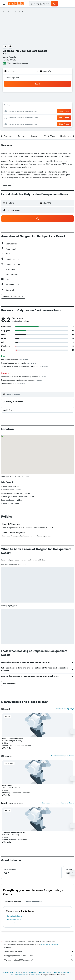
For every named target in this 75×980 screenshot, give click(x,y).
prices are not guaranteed (50, 944)
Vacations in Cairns (14, 919)
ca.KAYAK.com (8, 973)
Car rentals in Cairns (14, 916)
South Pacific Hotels (30, 973)
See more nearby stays (65, 709)
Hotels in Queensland (61, 973)
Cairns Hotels (36, 975)
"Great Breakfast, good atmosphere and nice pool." (25, 366)
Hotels (18, 973)
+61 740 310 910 (9, 60)
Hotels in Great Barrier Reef (19, 975)
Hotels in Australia (45, 973)
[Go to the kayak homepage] (16, 4)
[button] (4, 4)
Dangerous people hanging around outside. (22, 380)
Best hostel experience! (15, 360)
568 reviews (22, 63)
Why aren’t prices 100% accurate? (39, 960)
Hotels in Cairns (13, 923)
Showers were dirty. (13, 383)
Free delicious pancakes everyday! (18, 363)
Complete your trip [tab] (13, 902)
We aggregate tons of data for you (39, 956)
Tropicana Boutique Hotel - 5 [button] (14, 832)
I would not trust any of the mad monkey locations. (24, 377)
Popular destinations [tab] (34, 902)
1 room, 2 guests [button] (12, 78)
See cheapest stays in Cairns (62, 756)
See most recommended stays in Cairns (58, 803)
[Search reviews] (40, 394)
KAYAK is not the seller (39, 951)
